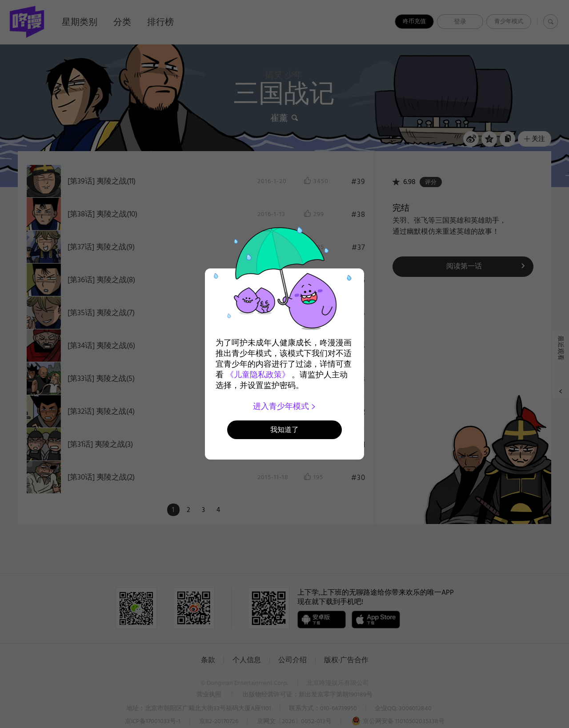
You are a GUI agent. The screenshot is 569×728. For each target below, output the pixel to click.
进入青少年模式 (285, 406)
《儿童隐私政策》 (258, 375)
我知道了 (284, 430)
